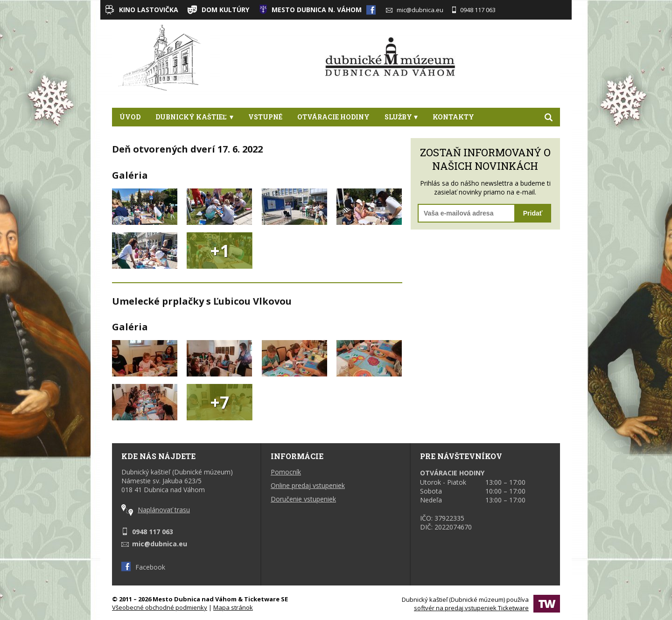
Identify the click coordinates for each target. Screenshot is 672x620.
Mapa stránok (233, 607)
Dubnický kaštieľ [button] (194, 117)
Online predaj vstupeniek (308, 485)
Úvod (130, 117)
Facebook (143, 567)
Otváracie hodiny (333, 117)
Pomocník (286, 472)
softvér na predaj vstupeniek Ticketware (471, 608)
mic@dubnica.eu (415, 10)
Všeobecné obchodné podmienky (160, 607)
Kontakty (453, 117)
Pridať (533, 213)
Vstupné (265, 117)
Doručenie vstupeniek (303, 499)
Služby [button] (401, 117)
